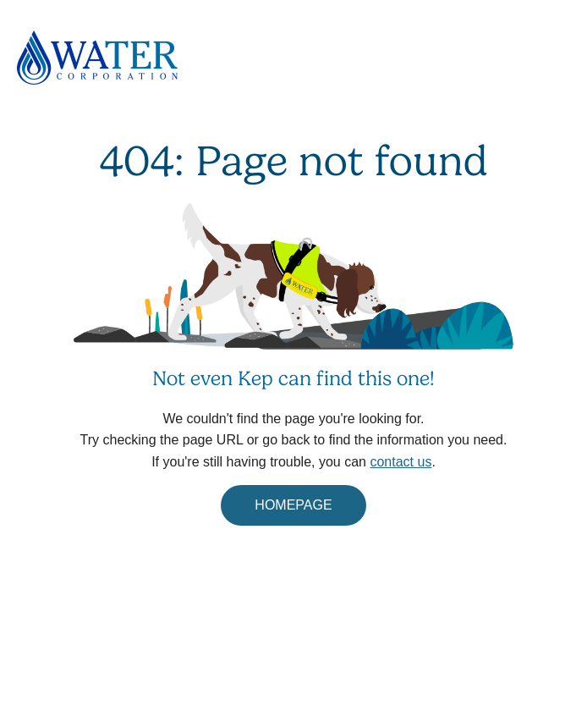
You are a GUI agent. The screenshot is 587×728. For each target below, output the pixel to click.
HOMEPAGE (293, 505)
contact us (400, 462)
